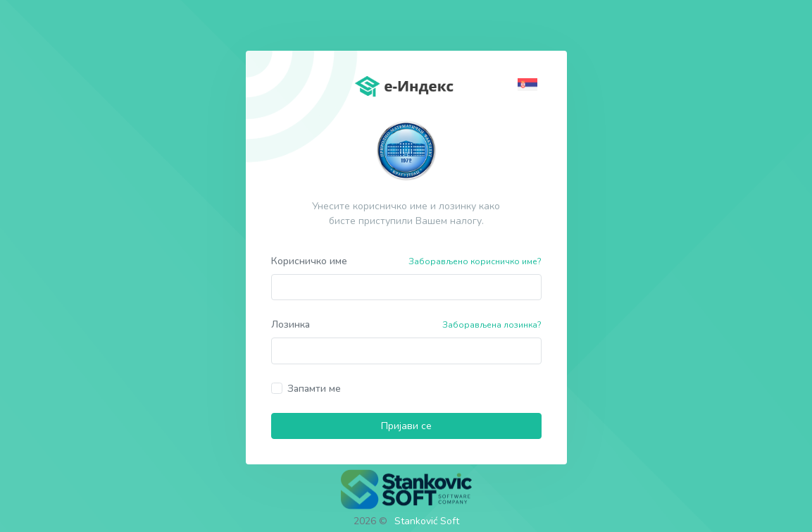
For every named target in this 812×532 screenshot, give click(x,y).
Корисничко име (309, 261)
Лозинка (291, 324)
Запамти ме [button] (314, 389)
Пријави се (406, 426)
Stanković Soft (427, 521)
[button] (529, 83)
